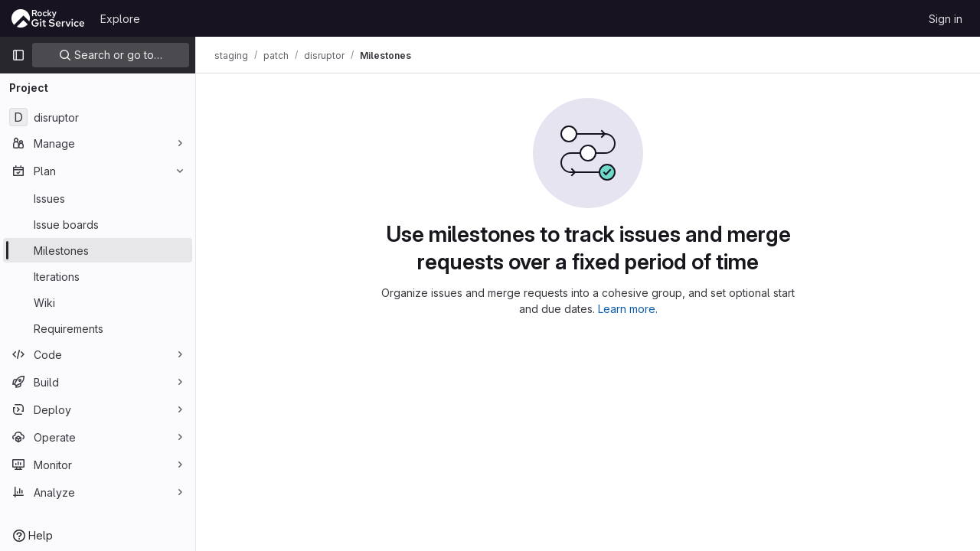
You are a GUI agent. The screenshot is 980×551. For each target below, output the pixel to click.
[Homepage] (48, 18)
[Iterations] (98, 276)
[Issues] (98, 198)
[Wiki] (98, 302)
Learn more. (628, 309)
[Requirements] (98, 328)
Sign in (946, 19)
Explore (120, 19)
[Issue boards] (98, 224)
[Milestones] (98, 250)
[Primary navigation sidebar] (18, 55)
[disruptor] (98, 117)
